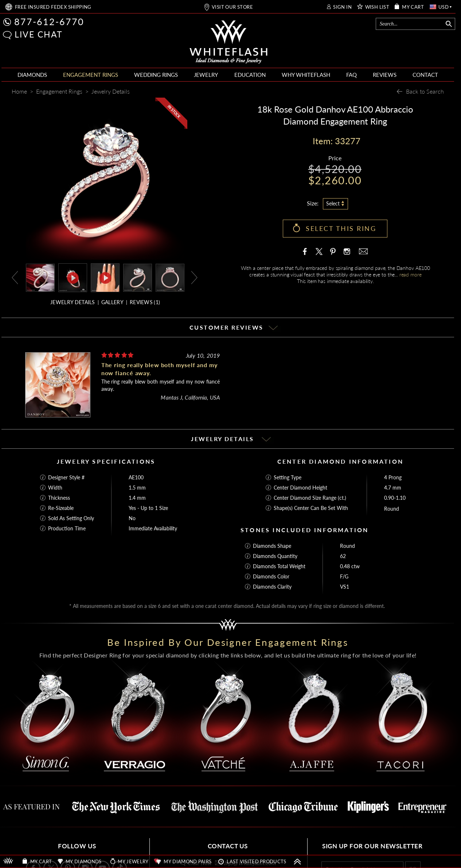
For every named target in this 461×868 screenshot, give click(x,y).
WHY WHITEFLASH (306, 75)
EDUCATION (250, 75)
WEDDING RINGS (156, 75)
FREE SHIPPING (53, 7)
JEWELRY (206, 75)
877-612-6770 (49, 21)
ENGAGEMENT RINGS (91, 75)
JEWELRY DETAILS (73, 302)
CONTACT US (228, 846)
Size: (313, 203)
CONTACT (425, 75)
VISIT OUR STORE (232, 7)
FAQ (351, 75)
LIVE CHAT (39, 34)
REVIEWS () (145, 302)
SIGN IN (342, 7)
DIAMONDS (32, 75)
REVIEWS (385, 75)
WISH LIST (377, 7)
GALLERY (112, 302)
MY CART (413, 7)
